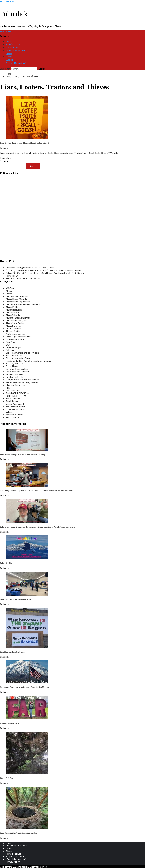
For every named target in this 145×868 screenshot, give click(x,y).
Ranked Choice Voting (16, 396)
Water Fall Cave (7, 778)
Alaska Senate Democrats (18, 318)
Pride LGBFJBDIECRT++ (17, 393)
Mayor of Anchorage (16, 385)
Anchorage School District (18, 337)
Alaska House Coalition (17, 296)
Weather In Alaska (14, 415)
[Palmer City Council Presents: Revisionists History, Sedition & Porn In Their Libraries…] (27, 522)
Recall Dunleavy (13, 398)
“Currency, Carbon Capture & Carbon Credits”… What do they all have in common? (44, 270)
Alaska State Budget (15, 323)
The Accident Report (15, 407)
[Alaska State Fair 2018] (27, 719)
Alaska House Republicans (18, 302)
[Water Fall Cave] (27, 773)
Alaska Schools (13, 312)
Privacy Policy (13, 862)
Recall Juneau (12, 401)
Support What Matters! (17, 856)
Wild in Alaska (12, 417)
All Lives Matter (13, 329)
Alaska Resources (14, 310)
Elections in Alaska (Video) (18, 358)
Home (8, 41)
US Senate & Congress (16, 409)
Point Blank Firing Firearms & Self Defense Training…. (31, 268)
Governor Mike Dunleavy (18, 369)
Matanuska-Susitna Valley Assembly (23, 382)
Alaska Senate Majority (17, 320)
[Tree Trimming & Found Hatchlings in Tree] (27, 828)
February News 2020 (16, 363)
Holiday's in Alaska (14, 374)
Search (4, 161)
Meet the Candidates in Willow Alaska (23, 278)
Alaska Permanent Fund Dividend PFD (24, 304)
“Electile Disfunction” (16, 63)
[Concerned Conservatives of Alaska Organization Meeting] (27, 682)
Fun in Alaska (12, 366)
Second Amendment (15, 404)
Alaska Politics (12, 48)
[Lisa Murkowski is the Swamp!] (27, 647)
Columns (10, 350)
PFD (8, 388)
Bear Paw (10, 342)
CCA (8, 345)
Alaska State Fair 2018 (10, 723)
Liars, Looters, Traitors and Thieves (22, 380)
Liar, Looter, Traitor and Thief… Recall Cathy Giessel (24, 143)
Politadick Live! (13, 44)
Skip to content (7, 1)
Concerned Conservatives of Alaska (22, 353)
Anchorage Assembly (16, 334)
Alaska (9, 57)
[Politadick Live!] (27, 558)
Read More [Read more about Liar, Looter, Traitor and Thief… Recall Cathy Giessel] (5, 158)
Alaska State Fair (14, 326)
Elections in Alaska (14, 355)
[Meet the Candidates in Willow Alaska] (27, 595)
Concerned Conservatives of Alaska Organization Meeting (25, 687)
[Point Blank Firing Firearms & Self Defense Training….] (27, 450)
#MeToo (10, 288)
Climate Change (13, 347)
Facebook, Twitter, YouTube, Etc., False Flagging (28, 361)
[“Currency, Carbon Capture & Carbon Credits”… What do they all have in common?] (27, 486)
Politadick (14, 14)
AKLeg (9, 291)
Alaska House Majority (16, 299)
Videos (9, 54)
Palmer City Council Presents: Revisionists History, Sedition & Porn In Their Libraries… (46, 273)
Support (9, 60)
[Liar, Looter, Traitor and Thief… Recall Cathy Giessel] (27, 138)
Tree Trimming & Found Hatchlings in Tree (18, 833)
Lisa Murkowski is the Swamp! (13, 652)
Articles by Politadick (16, 51)
